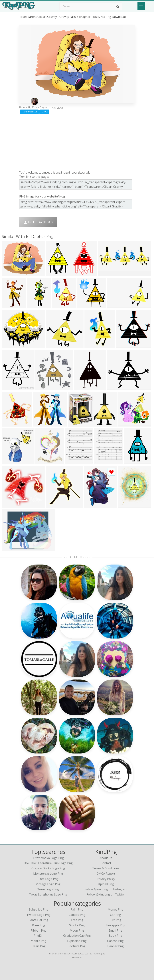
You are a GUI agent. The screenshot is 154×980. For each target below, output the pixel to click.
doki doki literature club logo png (48, 863)
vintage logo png (48, 884)
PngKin (38, 936)
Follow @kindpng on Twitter (106, 894)
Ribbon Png (38, 930)
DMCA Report (106, 874)
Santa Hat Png (38, 920)
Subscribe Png (38, 909)
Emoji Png (115, 930)
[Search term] (91, 6)
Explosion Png (77, 941)
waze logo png (48, 889)
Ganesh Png (115, 941)
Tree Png (77, 920)
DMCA (44, 112)
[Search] (118, 7)
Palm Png (77, 909)
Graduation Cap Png (77, 936)
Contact (106, 863)
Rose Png (39, 925)
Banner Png (115, 946)
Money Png (115, 909)
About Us (106, 858)
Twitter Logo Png (38, 915)
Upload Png (106, 884)
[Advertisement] (77, 141)
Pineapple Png (115, 925)
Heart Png (39, 946)
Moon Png (77, 930)
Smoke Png (77, 925)
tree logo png (48, 879)
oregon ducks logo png (48, 868)
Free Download (38, 222)
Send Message (29, 112)
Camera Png (77, 915)
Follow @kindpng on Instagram (106, 889)
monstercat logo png (48, 874)
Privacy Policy (106, 879)
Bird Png (115, 920)
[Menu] (141, 6)
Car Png (115, 915)
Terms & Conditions (106, 868)
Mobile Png (38, 941)
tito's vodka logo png (48, 858)
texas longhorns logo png (48, 894)
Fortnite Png (77, 946)
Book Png (115, 936)
